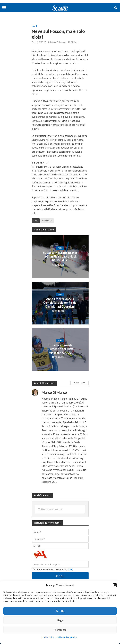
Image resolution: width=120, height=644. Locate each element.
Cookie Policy (48, 637)
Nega (60, 620)
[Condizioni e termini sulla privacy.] (33, 569)
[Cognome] (60, 539)
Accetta (60, 611)
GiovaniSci (47, 221)
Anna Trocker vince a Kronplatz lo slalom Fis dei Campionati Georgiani (60, 303)
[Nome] (60, 532)
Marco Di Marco (58, 42)
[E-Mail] (60, 546)
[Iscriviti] (60, 576)
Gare (35, 26)
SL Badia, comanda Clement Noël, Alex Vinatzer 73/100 (60, 349)
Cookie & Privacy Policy (66, 637)
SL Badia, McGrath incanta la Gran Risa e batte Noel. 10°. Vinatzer (60, 257)
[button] (115, 585)
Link (70, 570)
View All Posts (79, 383)
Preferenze (60, 630)
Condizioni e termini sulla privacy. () (52, 570)
